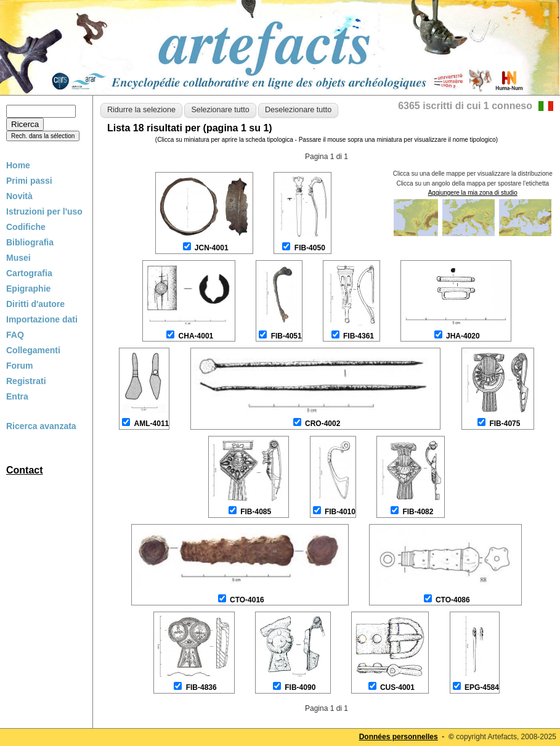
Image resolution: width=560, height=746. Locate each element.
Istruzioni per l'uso (44, 211)
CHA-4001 (196, 336)
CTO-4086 (453, 600)
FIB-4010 (340, 512)
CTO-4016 (247, 600)
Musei (18, 258)
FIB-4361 (359, 336)
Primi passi (29, 181)
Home (18, 165)
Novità (19, 196)
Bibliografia (30, 242)
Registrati (26, 381)
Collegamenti (33, 350)
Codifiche (26, 227)
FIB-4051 (286, 336)
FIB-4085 (256, 512)
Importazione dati (42, 319)
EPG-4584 (482, 687)
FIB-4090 (300, 687)
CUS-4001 (397, 687)
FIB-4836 (201, 687)
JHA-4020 (463, 336)
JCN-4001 (212, 248)
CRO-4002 (323, 424)
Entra (17, 396)
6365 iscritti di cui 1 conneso (465, 106)
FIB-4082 (418, 512)
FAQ (15, 335)
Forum (20, 366)
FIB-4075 (505, 424)
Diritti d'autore (35, 304)
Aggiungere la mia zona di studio (473, 193)
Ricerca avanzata (41, 426)
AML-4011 (152, 424)
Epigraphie (28, 289)
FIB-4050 (310, 248)
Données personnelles (399, 737)
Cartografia (29, 273)
